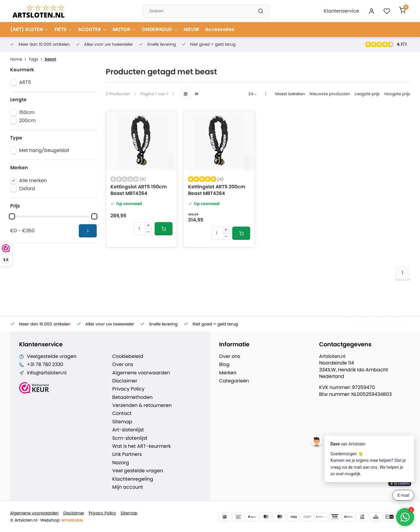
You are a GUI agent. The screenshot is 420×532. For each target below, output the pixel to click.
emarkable (72, 520)
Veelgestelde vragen (52, 356)
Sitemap (122, 422)
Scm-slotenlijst (130, 438)
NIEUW (191, 29)
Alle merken (33, 181)
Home (19, 59)
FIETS (63, 29)
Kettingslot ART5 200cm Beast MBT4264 (217, 190)
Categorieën (234, 381)
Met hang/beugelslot (44, 150)
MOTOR (124, 29)
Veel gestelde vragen (138, 471)
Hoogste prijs (397, 94)
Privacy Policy (128, 389)
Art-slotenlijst (128, 430)
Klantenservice (341, 11)
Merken (228, 373)
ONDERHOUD (160, 29)
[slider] (12, 216)
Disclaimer (125, 381)
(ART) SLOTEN (29, 29)
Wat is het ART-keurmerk (141, 446)
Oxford (27, 189)
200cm (27, 121)
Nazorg (121, 463)
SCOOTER (92, 29)
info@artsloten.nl (47, 373)
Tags (37, 59)
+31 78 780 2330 (45, 365)
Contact (122, 413)
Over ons (123, 365)
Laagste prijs (367, 94)
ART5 (25, 82)
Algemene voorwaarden (141, 373)
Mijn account (128, 487)
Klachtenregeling (133, 479)
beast (50, 59)
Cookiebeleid (128, 356)
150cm (27, 113)
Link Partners (127, 454)
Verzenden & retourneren (142, 405)
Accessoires (220, 29)
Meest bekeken (290, 94)
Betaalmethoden (132, 397)
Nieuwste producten (330, 94)
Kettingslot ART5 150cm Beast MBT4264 (139, 190)
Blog (224, 365)
